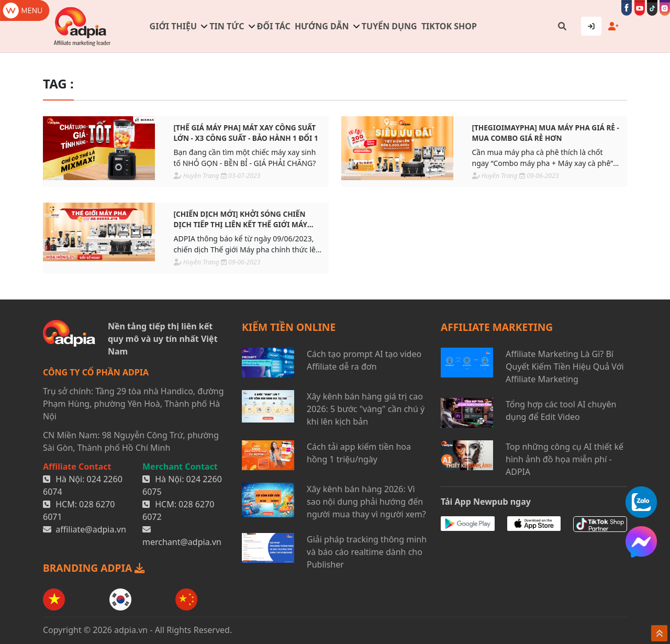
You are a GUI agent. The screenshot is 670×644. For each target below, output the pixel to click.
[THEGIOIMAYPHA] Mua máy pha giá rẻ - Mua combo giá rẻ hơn (546, 133)
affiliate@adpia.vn (91, 529)
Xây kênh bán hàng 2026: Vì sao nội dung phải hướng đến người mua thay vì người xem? (366, 502)
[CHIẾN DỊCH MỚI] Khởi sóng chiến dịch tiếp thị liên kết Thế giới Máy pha (241, 220)
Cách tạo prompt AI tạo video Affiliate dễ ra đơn (364, 360)
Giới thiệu (173, 26)
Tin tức (227, 26)
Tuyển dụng (389, 26)
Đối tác (274, 26)
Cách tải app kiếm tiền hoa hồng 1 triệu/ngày (359, 453)
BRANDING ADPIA (94, 568)
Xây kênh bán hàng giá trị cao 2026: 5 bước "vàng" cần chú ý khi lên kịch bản (366, 409)
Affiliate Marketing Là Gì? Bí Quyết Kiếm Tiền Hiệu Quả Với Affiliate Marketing (565, 367)
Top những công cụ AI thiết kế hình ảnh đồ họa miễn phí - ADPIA (565, 459)
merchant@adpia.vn (182, 542)
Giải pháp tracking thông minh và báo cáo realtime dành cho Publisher (367, 552)
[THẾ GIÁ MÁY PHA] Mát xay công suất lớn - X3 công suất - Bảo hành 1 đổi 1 (246, 133)
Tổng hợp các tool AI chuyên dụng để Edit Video (561, 410)
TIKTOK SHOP (449, 26)
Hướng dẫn (322, 26)
